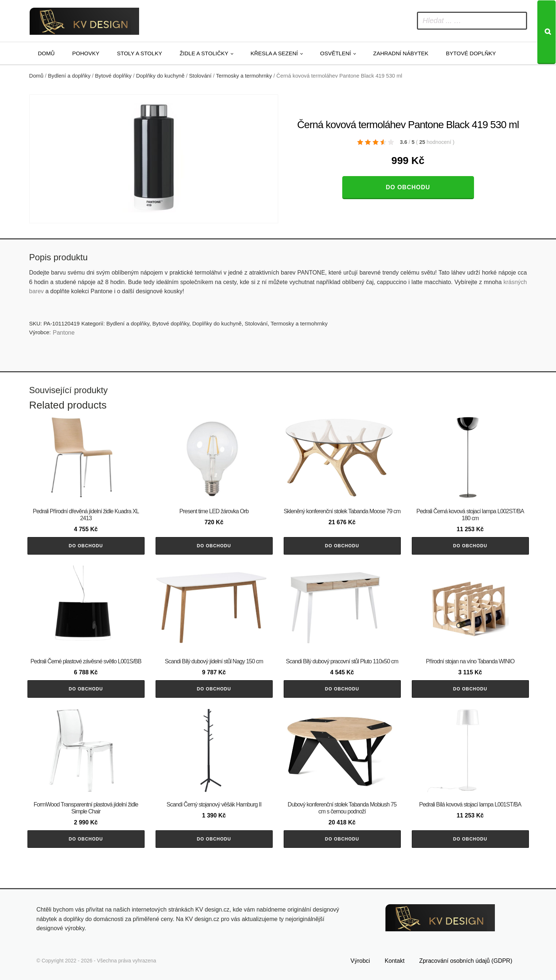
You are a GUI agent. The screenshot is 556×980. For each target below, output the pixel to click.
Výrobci (360, 961)
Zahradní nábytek (401, 53)
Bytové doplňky (471, 53)
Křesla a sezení (274, 53)
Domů (46, 53)
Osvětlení (336, 53)
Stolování (200, 76)
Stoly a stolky (140, 53)
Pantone (64, 333)
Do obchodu (408, 187)
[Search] (546, 32)
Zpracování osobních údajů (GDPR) (466, 961)
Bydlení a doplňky (69, 76)
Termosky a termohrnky (244, 76)
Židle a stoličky (204, 53)
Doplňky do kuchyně (161, 76)
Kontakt (395, 961)
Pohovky (86, 53)
